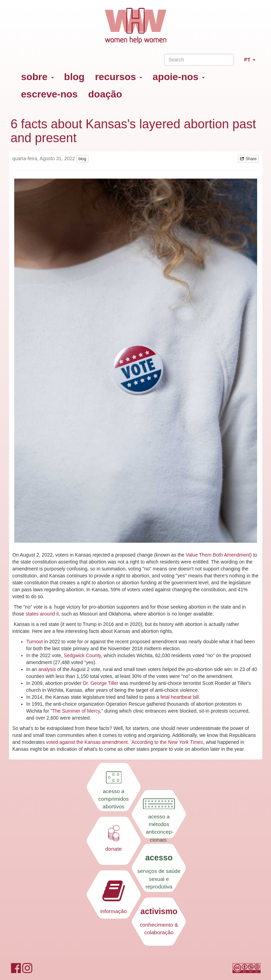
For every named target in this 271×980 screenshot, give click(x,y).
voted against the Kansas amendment (86, 742)
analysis (48, 669)
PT (252, 63)
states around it (42, 614)
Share (248, 159)
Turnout (35, 642)
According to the (150, 742)
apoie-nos (179, 77)
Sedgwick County (82, 655)
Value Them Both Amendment (218, 555)
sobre (37, 77)
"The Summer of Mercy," (77, 711)
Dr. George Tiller (101, 683)
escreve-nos (49, 94)
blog (74, 77)
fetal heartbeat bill (180, 697)
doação (105, 94)
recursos (119, 77)
